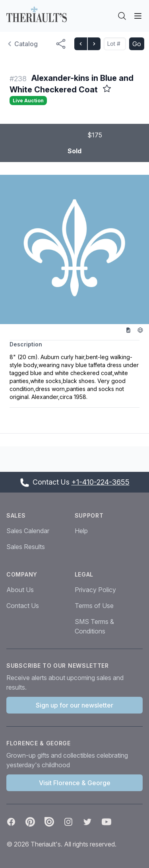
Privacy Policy (95, 590)
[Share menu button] (61, 44)
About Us (20, 590)
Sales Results (26, 547)
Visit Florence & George (75, 783)
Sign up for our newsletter (74, 705)
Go (137, 44)
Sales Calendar (28, 531)
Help (81, 531)
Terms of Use (94, 606)
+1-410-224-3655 (101, 482)
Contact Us (23, 606)
